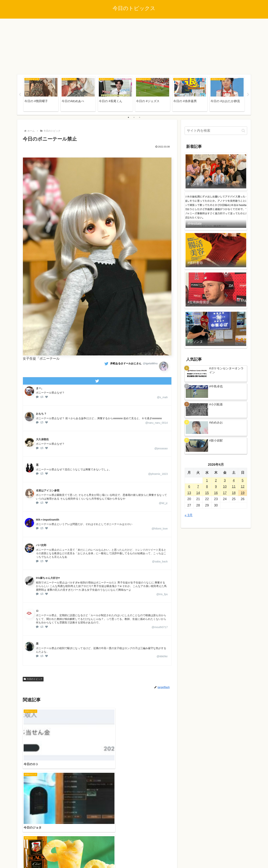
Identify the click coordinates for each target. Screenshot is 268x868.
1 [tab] (128, 117)
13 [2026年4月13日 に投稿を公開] (189, 493)
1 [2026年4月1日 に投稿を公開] (207, 480)
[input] (216, 131)
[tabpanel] (41, 94)
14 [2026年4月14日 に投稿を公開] (198, 493)
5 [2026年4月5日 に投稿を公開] (243, 480)
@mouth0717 (160, 627)
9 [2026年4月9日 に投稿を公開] (216, 487)
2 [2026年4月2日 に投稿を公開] (216, 480)
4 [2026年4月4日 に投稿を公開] (234, 480)
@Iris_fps (162, 594)
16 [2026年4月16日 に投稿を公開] (216, 493)
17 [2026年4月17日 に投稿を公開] (225, 493)
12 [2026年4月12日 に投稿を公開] (243, 487)
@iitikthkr (162, 656)
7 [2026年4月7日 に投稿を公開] (198, 487)
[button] (243, 131)
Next (248, 95)
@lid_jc (163, 503)
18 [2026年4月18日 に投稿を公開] (234, 493)
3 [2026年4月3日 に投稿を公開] (225, 480)
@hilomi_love (160, 529)
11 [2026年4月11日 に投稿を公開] (234, 487)
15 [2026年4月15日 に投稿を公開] (207, 493)
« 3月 (189, 515)
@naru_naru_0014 (157, 423)
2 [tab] (134, 117)
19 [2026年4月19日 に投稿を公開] (243, 493)
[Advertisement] (134, 46)
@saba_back (160, 561)
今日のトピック (33, 679)
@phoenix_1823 (158, 474)
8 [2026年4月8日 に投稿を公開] (207, 487)
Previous (20, 95)
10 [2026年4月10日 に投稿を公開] (225, 487)
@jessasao (161, 448)
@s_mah (162, 397)
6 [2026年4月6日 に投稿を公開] (189, 487)
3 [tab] (140, 117)
